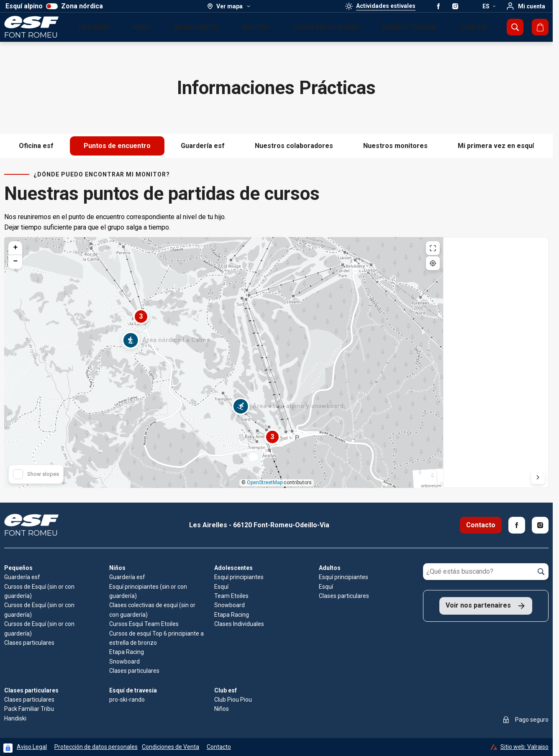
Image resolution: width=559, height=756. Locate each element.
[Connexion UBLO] (8, 748)
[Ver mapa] (229, 6)
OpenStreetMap (265, 483)
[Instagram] (540, 525)
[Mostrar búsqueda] (515, 27)
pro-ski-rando (127, 700)
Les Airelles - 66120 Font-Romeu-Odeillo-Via (259, 525)
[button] (131, 345)
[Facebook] (517, 525)
